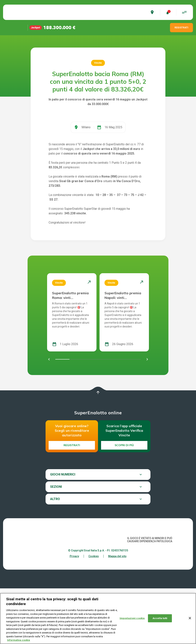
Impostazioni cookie (132, 619)
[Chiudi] (190, 619)
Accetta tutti (160, 619)
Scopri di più (124, 501)
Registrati (72, 501)
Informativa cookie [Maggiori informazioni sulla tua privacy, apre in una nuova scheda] (19, 641)
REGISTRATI (181, 28)
